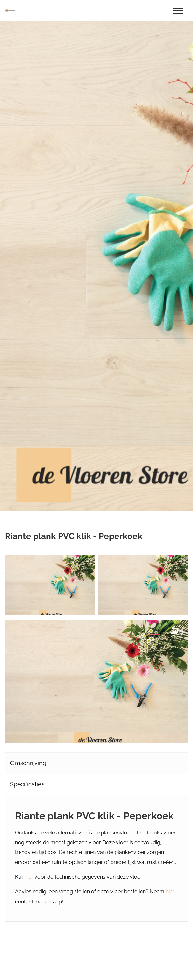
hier (29, 877)
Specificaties (27, 784)
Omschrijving (28, 763)
